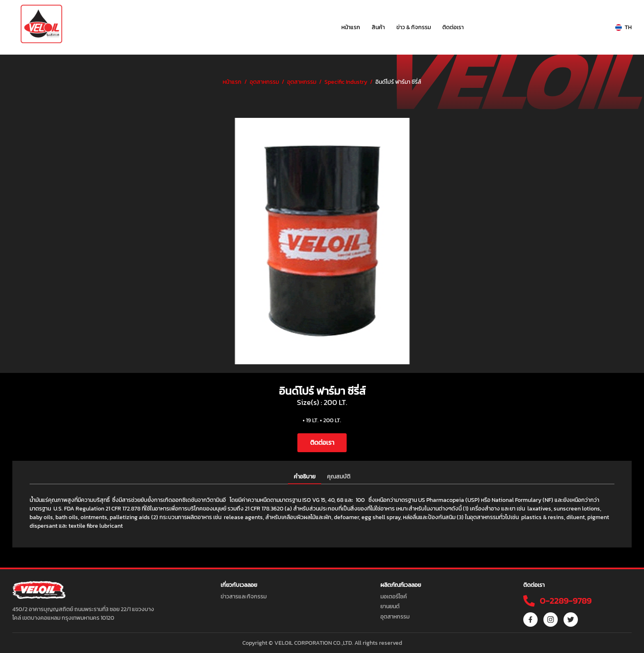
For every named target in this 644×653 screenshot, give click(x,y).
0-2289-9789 (565, 601)
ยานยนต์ (390, 606)
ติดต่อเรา (453, 27)
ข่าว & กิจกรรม (414, 27)
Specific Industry (346, 82)
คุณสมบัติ (339, 477)
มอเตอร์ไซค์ (394, 597)
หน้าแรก (351, 27)
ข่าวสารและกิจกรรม (244, 597)
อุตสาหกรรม (264, 82)
